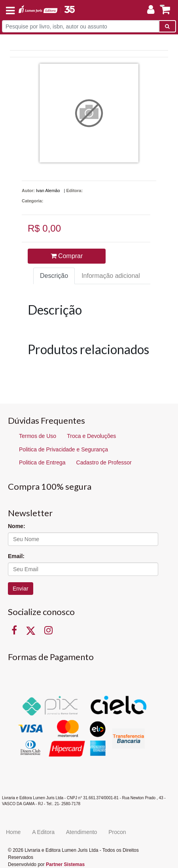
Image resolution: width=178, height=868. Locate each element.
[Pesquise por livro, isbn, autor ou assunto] (80, 26)
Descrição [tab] (54, 276)
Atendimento (82, 832)
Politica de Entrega (42, 462)
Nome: (17, 526)
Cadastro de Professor (104, 462)
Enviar (21, 589)
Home (13, 832)
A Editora (43, 832)
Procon (117, 832)
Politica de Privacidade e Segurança (63, 449)
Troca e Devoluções (91, 436)
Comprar (67, 256)
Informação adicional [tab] (111, 276)
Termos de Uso (38, 436)
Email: (16, 556)
